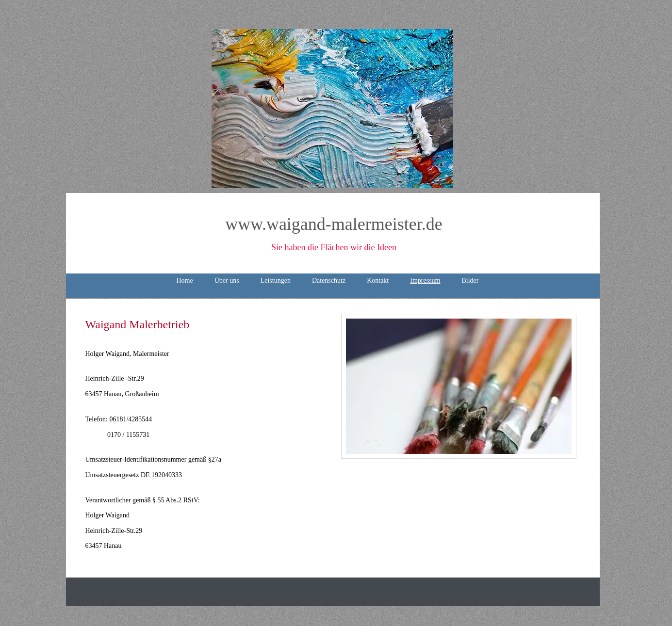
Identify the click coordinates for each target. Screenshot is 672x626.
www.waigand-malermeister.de (334, 224)
